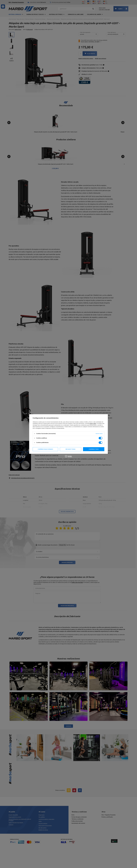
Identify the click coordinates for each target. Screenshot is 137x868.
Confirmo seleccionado (45, 449)
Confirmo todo (94, 449)
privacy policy (93, 424)
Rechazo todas (71, 449)
